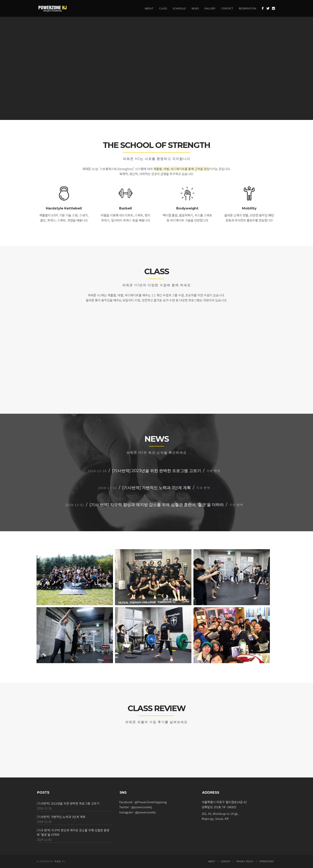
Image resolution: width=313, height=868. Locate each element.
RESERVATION (248, 8)
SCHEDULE (179, 8)
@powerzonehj (142, 807)
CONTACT (227, 8)
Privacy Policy (245, 861)
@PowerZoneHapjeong (151, 802)
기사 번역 (213, 471)
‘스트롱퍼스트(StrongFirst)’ (117, 169)
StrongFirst (267, 861)
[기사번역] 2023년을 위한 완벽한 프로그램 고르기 (156, 471)
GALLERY (210, 8)
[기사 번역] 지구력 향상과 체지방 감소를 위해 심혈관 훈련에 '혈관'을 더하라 (157, 505)
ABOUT (149, 8)
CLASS (163, 8)
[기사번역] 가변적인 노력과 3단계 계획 (156, 488)
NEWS (195, 8)
